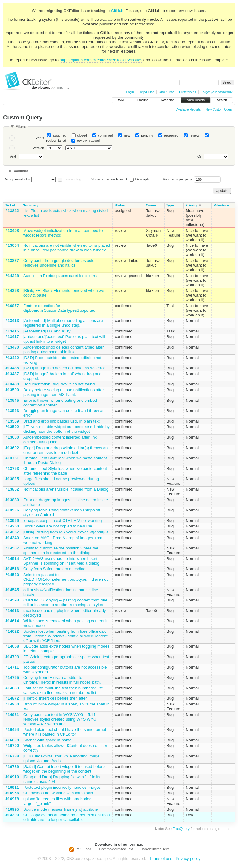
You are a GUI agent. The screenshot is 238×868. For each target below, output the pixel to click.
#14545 (12, 590)
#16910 (12, 777)
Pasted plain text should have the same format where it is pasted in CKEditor (65, 732)
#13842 (12, 211)
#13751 (12, 458)
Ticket (10, 205)
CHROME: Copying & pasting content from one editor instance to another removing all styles (65, 602)
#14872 (12, 698)
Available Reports (188, 109)
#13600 (12, 437)
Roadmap (168, 100)
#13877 (12, 260)
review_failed (56, 141)
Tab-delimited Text (155, 849)
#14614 (12, 621)
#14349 (12, 538)
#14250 (12, 526)
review (194, 135)
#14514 (12, 559)
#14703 (12, 657)
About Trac (167, 92)
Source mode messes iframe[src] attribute (61, 809)
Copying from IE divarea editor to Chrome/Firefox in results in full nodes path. (62, 680)
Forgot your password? (217, 92)
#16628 (12, 740)
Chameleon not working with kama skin (58, 793)
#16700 (12, 746)
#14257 (12, 532)
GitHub (117, 11)
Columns (21, 171)
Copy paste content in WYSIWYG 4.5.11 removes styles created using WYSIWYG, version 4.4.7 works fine (60, 719)
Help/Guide (147, 92)
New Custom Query (219, 109)
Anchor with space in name (47, 740)
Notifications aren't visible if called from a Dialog (66, 489)
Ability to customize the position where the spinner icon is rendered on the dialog (61, 550)
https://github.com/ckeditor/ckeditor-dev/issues (101, 60)
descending (72, 179)
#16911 (12, 787)
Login (130, 92)
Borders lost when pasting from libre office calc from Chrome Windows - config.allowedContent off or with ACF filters (65, 636)
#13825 (12, 479)
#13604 (12, 245)
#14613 (12, 611)
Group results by (18, 179)
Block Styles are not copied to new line (58, 526)
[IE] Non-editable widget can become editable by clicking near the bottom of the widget (66, 429)
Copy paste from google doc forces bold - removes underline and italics (60, 263)
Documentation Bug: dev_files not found (59, 384)
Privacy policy (188, 859)
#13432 (12, 358)
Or (199, 157)
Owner (151, 205)
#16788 (12, 756)
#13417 (12, 337)
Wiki (121, 100)
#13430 (12, 347)
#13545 (12, 400)
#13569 (12, 421)
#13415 (12, 331)
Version (39, 148)
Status (39, 138)
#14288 (12, 276)
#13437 (12, 374)
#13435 (12, 368)
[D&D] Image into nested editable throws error (64, 368)
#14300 (12, 815)
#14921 (12, 715)
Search (222, 100)
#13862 (12, 489)
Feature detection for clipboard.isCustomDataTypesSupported (59, 308)
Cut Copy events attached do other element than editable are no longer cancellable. (67, 817)
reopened (172, 135)
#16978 (12, 799)
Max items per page (177, 179)
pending (147, 135)
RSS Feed (84, 849)
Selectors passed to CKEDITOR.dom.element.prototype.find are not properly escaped (65, 579)
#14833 (12, 688)
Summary (31, 205)
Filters (21, 126)
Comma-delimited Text (116, 849)
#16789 (12, 767)
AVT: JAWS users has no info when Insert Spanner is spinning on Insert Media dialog (61, 561)
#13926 (12, 510)
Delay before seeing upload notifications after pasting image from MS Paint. (64, 392)
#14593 (12, 600)
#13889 (12, 500)
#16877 (12, 306)
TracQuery (181, 829)
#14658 (12, 646)
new (127, 135)
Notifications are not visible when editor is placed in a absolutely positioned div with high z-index (67, 248)
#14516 (12, 569)
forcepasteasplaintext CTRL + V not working (63, 521)
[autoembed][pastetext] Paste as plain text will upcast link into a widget (64, 339)
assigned (59, 135)
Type (170, 205)
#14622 (12, 631)
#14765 (12, 677)
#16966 (12, 793)
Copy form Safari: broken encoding (54, 569)
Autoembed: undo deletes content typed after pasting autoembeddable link (63, 349)
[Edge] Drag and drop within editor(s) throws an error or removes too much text (65, 450)
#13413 (12, 321)
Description (141, 179)
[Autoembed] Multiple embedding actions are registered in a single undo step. (63, 323)
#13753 (12, 469)
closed (82, 135)
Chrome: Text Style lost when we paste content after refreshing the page (65, 471)
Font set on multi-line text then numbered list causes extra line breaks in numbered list (63, 690)
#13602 (12, 448)
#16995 (12, 809)
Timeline (142, 100)
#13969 (12, 521)
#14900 (12, 704)
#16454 (12, 729)
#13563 (12, 411)
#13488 (12, 384)
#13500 (12, 390)
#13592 (12, 427)
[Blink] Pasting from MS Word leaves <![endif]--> (66, 532)
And (13, 157)
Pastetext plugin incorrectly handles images (62, 787)
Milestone (221, 205)
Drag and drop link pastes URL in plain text (62, 421)
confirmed (105, 135)
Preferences (187, 92)
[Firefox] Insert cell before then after (55, 698)
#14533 (12, 575)
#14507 (12, 548)
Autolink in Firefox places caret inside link (60, 276)
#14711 (12, 667)
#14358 (12, 291)
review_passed (88, 141)
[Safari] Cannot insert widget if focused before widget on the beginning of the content (64, 769)
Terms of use (161, 859)
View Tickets (196, 100)
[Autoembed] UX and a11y (47, 331)
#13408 (12, 230)
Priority (191, 205)
